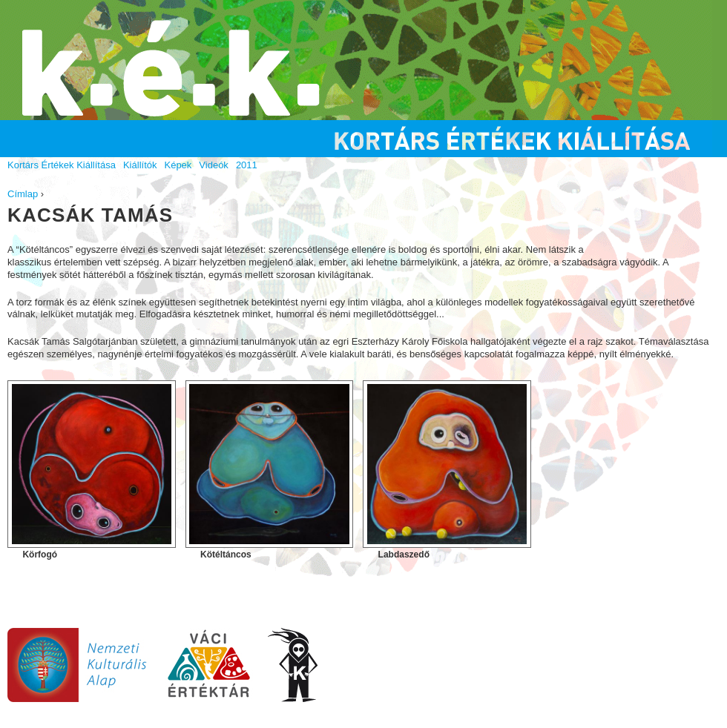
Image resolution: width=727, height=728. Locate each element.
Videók (214, 165)
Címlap (23, 194)
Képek (178, 165)
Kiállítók (140, 165)
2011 (247, 165)
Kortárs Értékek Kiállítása (62, 165)
